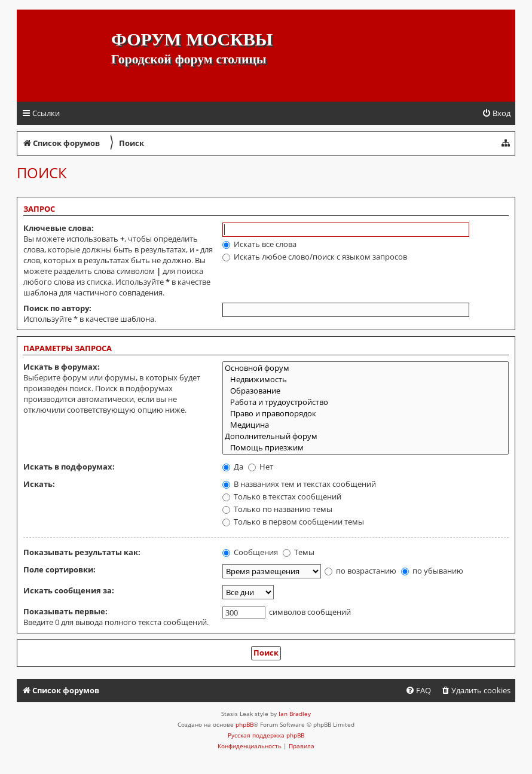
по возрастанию (360, 571)
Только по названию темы (277, 509)
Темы (299, 552)
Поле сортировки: (59, 569)
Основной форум (366, 368)
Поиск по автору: (57, 308)
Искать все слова (259, 244)
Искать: (39, 484)
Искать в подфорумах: (69, 467)
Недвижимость (366, 380)
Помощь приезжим (366, 448)
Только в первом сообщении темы (293, 522)
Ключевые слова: (59, 228)
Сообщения (250, 552)
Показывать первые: (65, 611)
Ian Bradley (295, 714)
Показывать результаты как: (82, 552)
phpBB (244, 724)
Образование (366, 391)
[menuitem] (496, 113)
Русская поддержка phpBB (266, 735)
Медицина (366, 425)
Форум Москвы (192, 39)
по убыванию (432, 571)
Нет (261, 467)
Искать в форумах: (62, 367)
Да (233, 467)
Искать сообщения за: (69, 590)
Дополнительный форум (366, 436)
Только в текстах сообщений (282, 496)
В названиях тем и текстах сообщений (299, 484)
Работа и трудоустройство (366, 402)
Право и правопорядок (366, 414)
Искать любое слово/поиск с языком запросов (315, 257)
